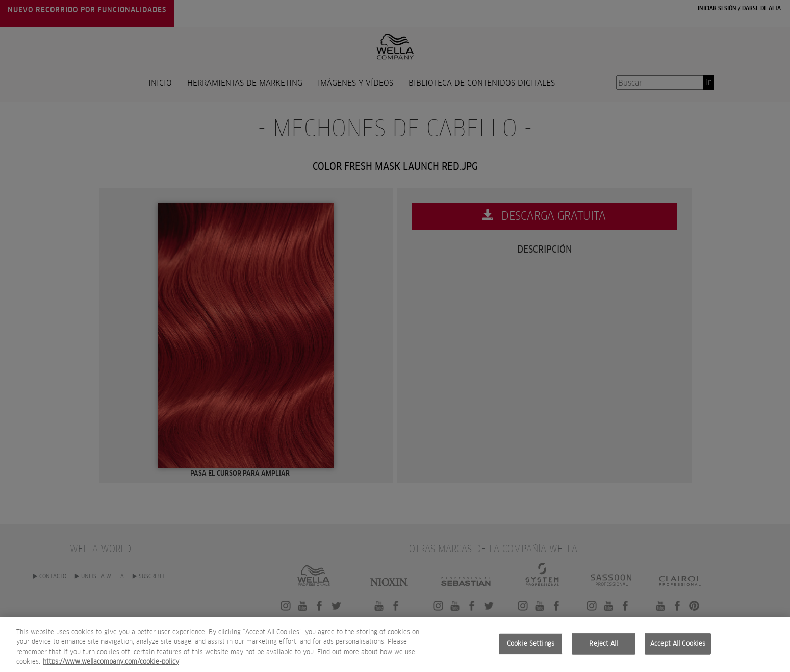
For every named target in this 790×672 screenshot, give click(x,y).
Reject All (603, 646)
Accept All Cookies (678, 646)
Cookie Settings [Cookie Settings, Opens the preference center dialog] (531, 646)
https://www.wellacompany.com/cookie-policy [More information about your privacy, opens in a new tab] (111, 665)
